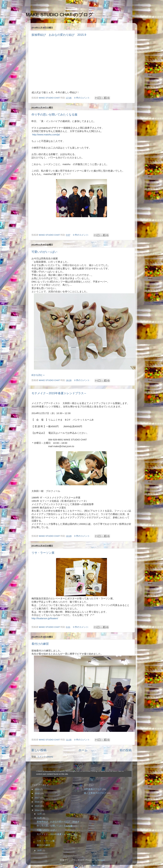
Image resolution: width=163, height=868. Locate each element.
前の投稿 (126, 750)
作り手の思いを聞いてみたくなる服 (54, 115)
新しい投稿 (39, 750)
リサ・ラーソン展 (43, 553)
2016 (37, 802)
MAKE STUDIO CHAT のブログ (59, 15)
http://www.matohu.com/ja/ (46, 135)
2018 (37, 793)
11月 (40, 818)
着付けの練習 (40, 644)
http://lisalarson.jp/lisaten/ (45, 618)
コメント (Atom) (45, 757)
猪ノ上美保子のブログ (95, 793)
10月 (40, 850)
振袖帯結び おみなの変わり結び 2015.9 (59, 35)
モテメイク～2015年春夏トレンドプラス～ (59, 393)
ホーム (83, 750)
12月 (40, 814)
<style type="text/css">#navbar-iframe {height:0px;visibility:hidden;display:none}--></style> (81, 774)
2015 (37, 806)
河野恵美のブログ (93, 789)
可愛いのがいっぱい (44, 252)
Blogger (101, 860)
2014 (37, 810)
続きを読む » (38, 375)
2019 (37, 789)
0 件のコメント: (82, 98)
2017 (37, 798)
